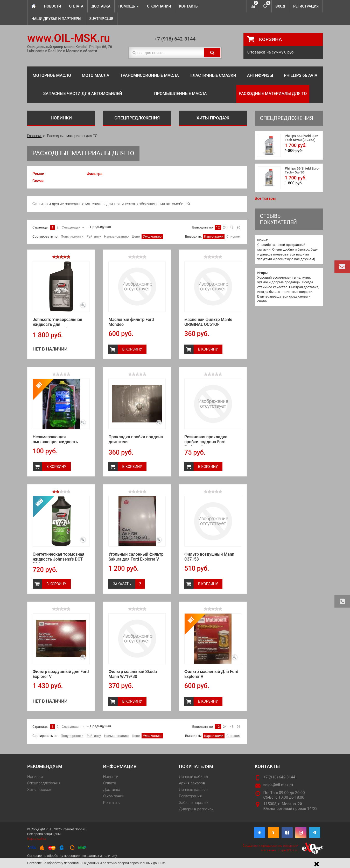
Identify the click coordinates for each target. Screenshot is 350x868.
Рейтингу (94, 236)
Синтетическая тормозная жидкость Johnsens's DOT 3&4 (58, 559)
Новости (52, 6)
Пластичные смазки (213, 75)
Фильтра (94, 174)
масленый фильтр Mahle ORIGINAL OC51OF (208, 322)
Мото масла (95, 75)
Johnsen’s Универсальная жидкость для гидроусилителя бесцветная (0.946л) (60, 327)
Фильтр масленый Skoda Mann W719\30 (133, 674)
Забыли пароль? (194, 803)
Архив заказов (192, 783)
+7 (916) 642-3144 (175, 39)
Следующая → (73, 227)
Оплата (76, 6)
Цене (136, 236)
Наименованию (116, 236)
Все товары (265, 198)
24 (225, 227)
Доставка (101, 6)
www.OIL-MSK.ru (69, 38)
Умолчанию (152, 236)
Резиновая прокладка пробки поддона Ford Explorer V (206, 442)
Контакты (189, 6)
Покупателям (196, 766)
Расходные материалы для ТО (273, 94)
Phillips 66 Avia (301, 75)
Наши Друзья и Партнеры (56, 19)
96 (239, 227)
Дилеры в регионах (196, 809)
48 (232, 227)
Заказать (122, 584)
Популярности (72, 236)
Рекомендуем (45, 766)
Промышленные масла (180, 94)
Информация (120, 766)
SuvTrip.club (101, 19)
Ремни (38, 174)
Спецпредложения (137, 118)
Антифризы (260, 75)
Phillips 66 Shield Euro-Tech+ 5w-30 (302, 170)
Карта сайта (37, 839)
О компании (159, 6)
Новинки (61, 118)
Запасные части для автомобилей (83, 94)
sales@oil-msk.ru (278, 785)
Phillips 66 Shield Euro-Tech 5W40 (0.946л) (302, 138)
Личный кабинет (194, 777)
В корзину (132, 349)
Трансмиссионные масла (149, 75)
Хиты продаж (213, 118)
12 (218, 227)
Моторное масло (52, 75)
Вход (280, 6)
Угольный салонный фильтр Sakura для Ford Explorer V (136, 557)
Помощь (129, 6)
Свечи (38, 181)
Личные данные (193, 790)
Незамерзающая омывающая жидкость (55, 439)
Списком (233, 236)
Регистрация (306, 6)
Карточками (214, 236)
